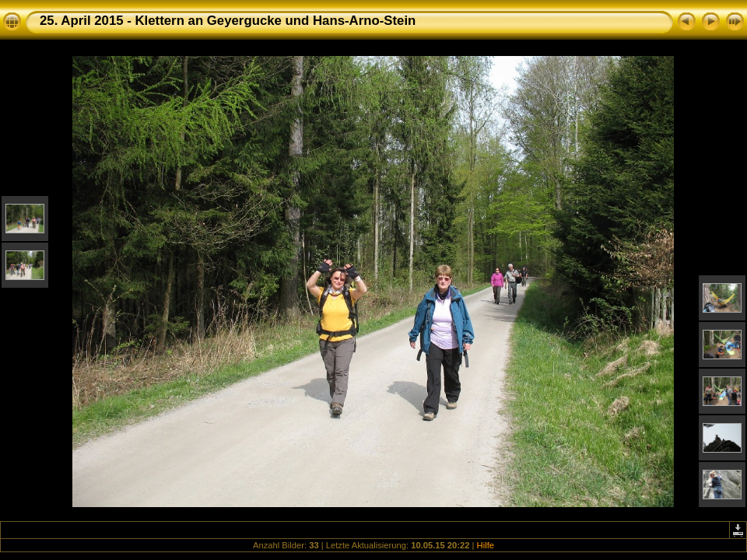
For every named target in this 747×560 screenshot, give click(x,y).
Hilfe (486, 545)
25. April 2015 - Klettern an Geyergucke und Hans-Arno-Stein (228, 21)
